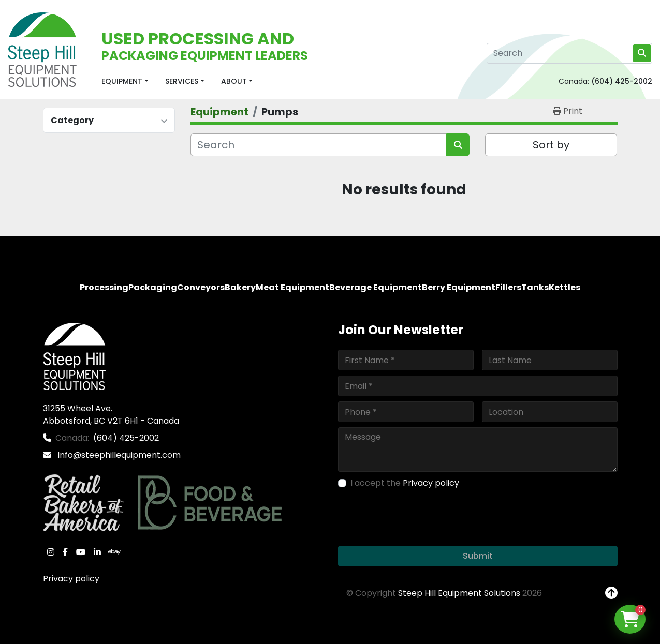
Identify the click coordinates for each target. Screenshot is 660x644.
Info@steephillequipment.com (118, 455)
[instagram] (51, 552)
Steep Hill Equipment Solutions (459, 593)
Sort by (551, 145)
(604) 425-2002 (622, 81)
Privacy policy (71, 579)
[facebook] (65, 552)
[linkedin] (97, 552)
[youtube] (81, 552)
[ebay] (114, 552)
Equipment (122, 81)
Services (182, 81)
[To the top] (611, 593)
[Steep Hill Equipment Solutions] (74, 356)
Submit (478, 556)
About (234, 81)
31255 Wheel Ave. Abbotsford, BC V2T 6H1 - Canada (111, 415)
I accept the (405, 483)
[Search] (569, 53)
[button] (125, 81)
